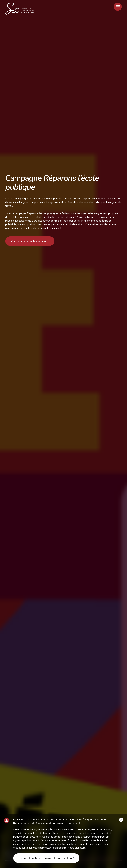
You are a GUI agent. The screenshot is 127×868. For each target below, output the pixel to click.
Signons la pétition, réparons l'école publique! (46, 858)
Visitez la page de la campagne (30, 241)
